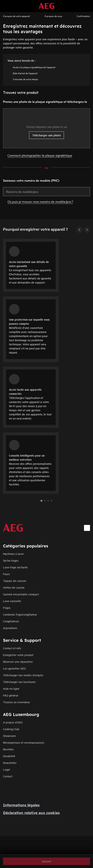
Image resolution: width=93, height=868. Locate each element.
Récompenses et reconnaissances (24, 742)
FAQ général (11, 695)
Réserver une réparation (18, 662)
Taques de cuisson (15, 581)
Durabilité (9, 756)
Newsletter (10, 763)
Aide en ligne (11, 689)
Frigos (7, 608)
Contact (8, 776)
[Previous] (79, 230)
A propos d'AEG (13, 722)
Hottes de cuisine (14, 587)
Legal (6, 769)
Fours (6, 574)
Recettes (8, 749)
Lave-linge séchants (15, 567)
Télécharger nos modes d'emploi (23, 675)
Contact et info (12, 648)
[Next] (87, 230)
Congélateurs (11, 621)
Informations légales (21, 805)
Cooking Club (11, 729)
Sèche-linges (11, 560)
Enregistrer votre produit (18, 655)
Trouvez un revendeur (16, 702)
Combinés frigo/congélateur (20, 614)
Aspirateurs (10, 628)
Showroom (9, 736)
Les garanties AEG (14, 668)
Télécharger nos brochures (19, 682)
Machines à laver (13, 554)
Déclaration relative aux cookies (31, 813)
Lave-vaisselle (12, 601)
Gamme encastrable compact (21, 594)
